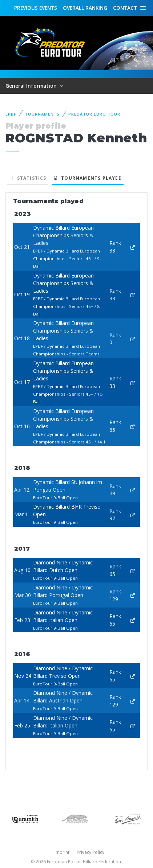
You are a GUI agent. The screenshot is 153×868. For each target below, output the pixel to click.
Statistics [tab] (28, 178)
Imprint (62, 852)
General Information (32, 86)
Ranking (85, 8)
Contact (125, 8)
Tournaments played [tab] (88, 178)
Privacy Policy (90, 852)
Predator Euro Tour (94, 114)
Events (36, 8)
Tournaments (43, 114)
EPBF (11, 114)
